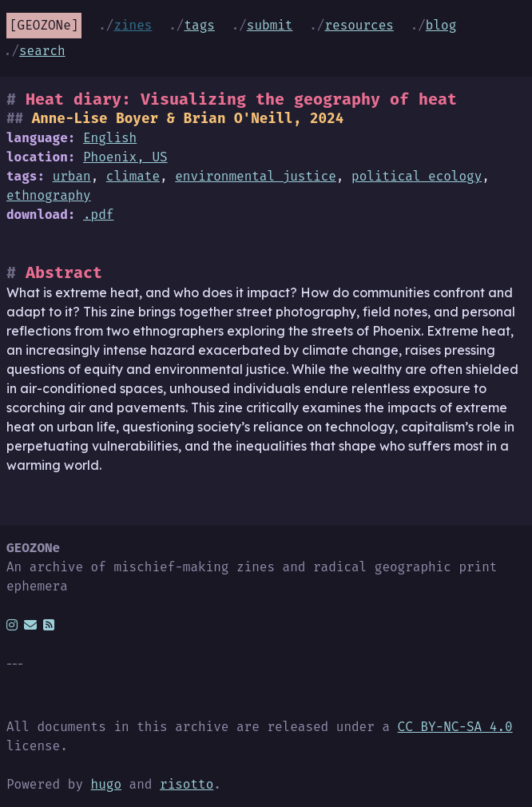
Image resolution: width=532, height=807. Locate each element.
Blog (441, 25)
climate (133, 176)
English (110, 138)
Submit (270, 25)
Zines (133, 25)
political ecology (417, 176)
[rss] (49, 625)
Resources (359, 25)
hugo (106, 784)
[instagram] (12, 625)
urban (72, 176)
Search (42, 51)
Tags (199, 25)
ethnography (49, 195)
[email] (30, 625)
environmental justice (256, 176)
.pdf (98, 215)
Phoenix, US (125, 157)
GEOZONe (44, 25)
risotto (187, 784)
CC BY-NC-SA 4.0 (455, 727)
